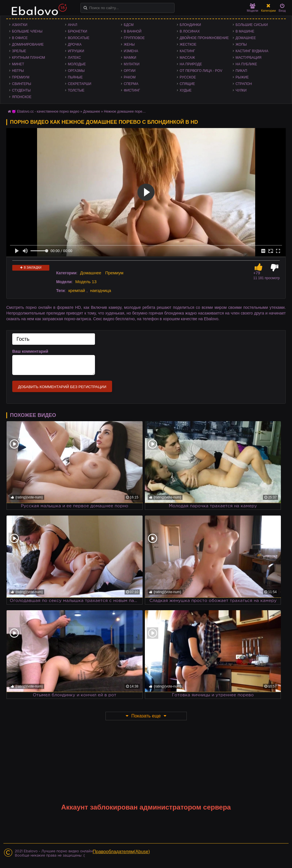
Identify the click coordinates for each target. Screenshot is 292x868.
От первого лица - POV (201, 71)
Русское (188, 77)
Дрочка (75, 44)
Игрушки (76, 51)
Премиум (21, 77)
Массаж (187, 58)
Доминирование (28, 44)
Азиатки (20, 25)
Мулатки (132, 64)
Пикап (241, 71)
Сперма (131, 84)
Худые (186, 90)
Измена (131, 51)
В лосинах (190, 31)
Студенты (21, 90)
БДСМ (129, 25)
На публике (246, 64)
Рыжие (242, 77)
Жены (129, 44)
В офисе (20, 38)
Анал (73, 25)
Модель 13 (86, 282)
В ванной (133, 31)
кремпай (77, 290)
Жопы (241, 44)
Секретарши (80, 84)
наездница (101, 290)
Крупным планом (29, 58)
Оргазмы (76, 71)
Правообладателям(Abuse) (121, 852)
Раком (130, 77)
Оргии (130, 71)
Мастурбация (249, 58)
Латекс (74, 58)
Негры (18, 71)
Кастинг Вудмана (252, 51)
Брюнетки (78, 31)
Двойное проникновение (204, 38)
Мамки (130, 58)
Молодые (77, 64)
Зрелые (19, 51)
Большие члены (27, 31)
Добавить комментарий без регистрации (62, 387)
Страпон (244, 84)
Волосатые (79, 38)
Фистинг (132, 90)
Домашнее (246, 38)
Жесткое (188, 44)
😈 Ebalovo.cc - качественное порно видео (45, 111)
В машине (245, 31)
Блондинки (190, 25)
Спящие (187, 84)
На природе (191, 64)
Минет (18, 64)
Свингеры (22, 84)
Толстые (76, 90)
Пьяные (75, 77)
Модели (253, 8)
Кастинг (187, 51)
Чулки (241, 90)
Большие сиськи (252, 25)
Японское (22, 97)
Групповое (134, 38)
